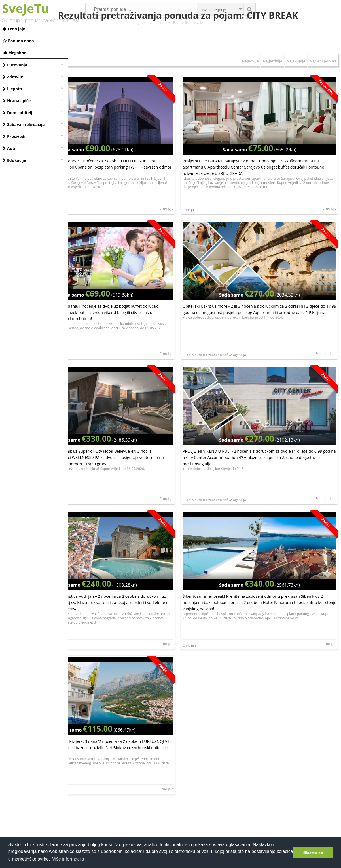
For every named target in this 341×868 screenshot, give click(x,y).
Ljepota (12, 89)
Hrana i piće (17, 101)
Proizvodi (14, 136)
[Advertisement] (205, 787)
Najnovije (250, 79)
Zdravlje (13, 77)
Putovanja (15, 65)
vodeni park (128, 17)
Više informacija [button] (68, 859)
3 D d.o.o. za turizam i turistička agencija (240, 345)
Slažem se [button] (313, 852)
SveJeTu (26, 8)
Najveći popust (323, 79)
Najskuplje (296, 79)
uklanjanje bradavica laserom (196, 17)
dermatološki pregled (155, 17)
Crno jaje (14, 29)
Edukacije (14, 160)
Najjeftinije (273, 79)
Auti (9, 148)
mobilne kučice (232, 17)
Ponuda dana (18, 41)
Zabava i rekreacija (24, 124)
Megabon (15, 53)
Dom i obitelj (18, 113)
